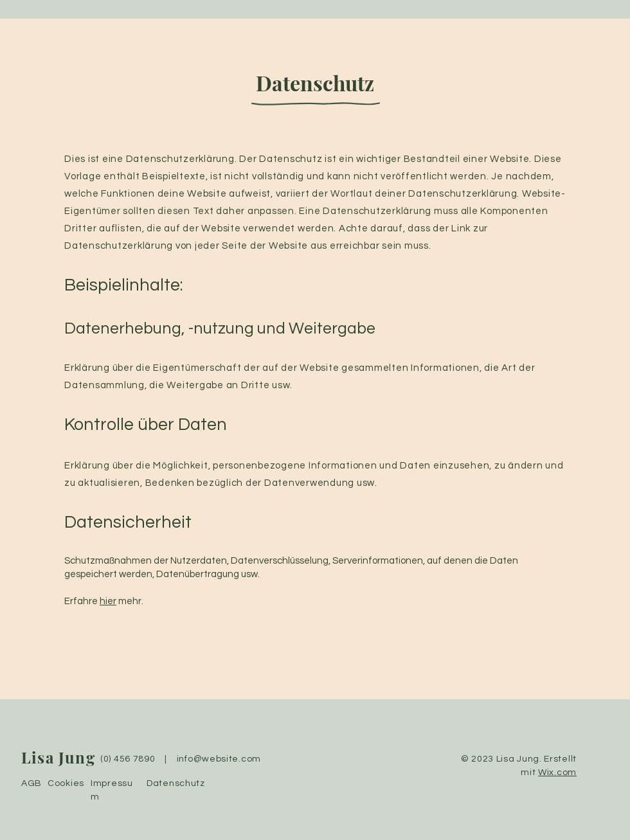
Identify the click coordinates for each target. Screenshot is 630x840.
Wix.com (557, 773)
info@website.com (219, 759)
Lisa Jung (58, 757)
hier (108, 601)
